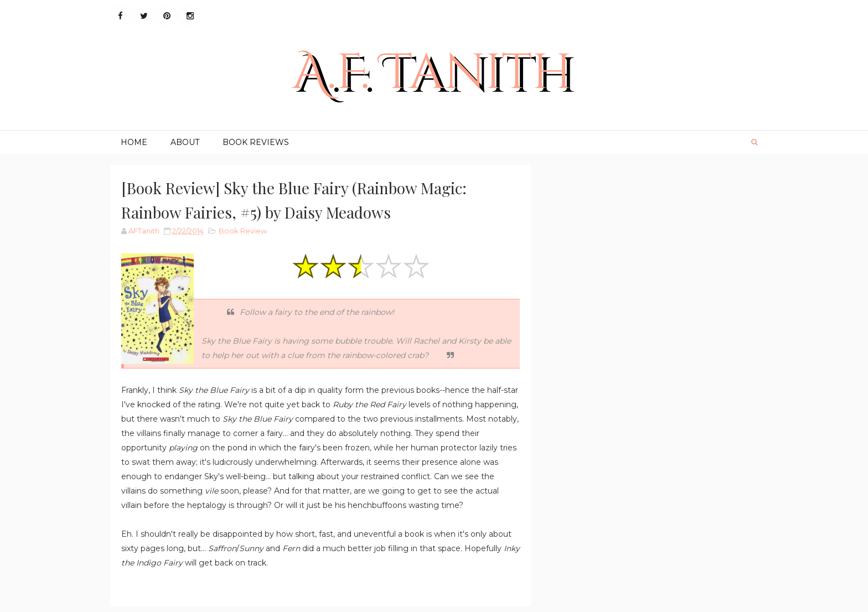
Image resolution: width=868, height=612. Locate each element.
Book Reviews (256, 142)
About (185, 142)
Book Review (243, 231)
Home (134, 142)
